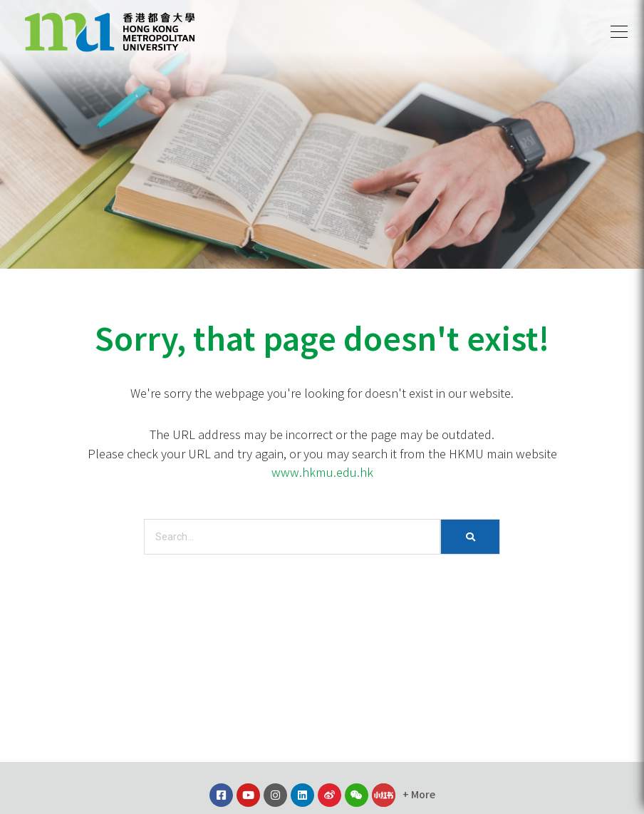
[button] (619, 32)
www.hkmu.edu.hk (322, 472)
